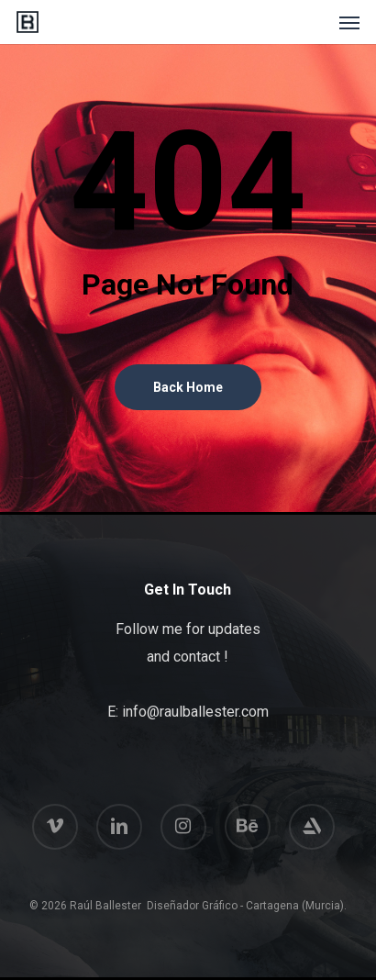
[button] (349, 22)
